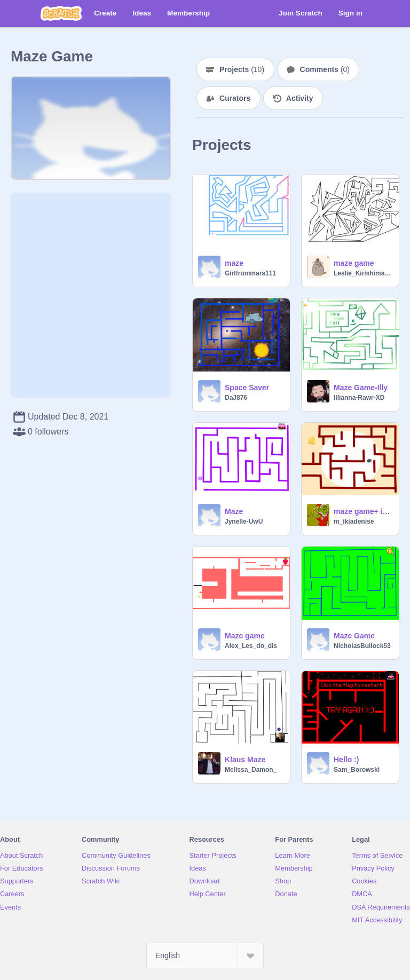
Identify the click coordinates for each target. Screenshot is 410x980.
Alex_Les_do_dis (251, 646)
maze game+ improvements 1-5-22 (363, 511)
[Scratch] (61, 13)
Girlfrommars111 (250, 273)
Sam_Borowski (357, 770)
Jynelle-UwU (244, 521)
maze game (354, 263)
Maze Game (354, 636)
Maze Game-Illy (361, 388)
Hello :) (346, 760)
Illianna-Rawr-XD (359, 398)
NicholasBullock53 (362, 646)
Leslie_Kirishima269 (363, 273)
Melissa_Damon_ (251, 770)
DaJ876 (236, 398)
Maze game (245, 636)
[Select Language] (205, 955)
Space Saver (247, 388)
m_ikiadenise (354, 521)
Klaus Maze (245, 760)
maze (234, 263)
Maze (234, 511)
